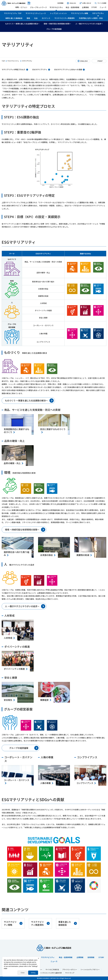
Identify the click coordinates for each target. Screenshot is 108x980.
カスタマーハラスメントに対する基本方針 (48, 973)
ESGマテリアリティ (40, 69)
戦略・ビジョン (21, 7)
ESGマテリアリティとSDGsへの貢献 (68, 69)
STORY (94, 7)
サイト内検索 (100, 3)
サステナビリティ (56, 7)
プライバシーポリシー (70, 970)
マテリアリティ (98, 13)
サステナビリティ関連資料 (65, 18)
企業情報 (85, 7)
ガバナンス (46, 18)
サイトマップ (70, 973)
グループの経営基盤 (54, 29)
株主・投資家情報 (72, 7)
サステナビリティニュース (36, 13)
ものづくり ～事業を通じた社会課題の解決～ (22, 24)
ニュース (103, 7)
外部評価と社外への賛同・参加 (91, 18)
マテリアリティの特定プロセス (14, 69)
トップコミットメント (58, 13)
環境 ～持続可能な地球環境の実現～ (57, 24)
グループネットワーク (38, 7)
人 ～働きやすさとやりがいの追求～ (89, 24)
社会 (36, 18)
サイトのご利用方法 (52, 970)
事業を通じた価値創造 (14, 18)
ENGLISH (71, 3)
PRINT (100, 61)
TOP (3, 61)
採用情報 (60, 3)
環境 (28, 18)
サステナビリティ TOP (13, 13)
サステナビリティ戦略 (80, 13)
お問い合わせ (85, 3)
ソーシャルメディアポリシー (90, 970)
